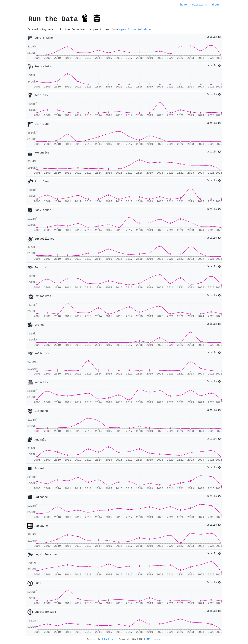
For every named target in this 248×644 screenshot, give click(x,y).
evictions (199, 5)
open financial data (135, 30)
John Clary (108, 639)
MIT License (154, 639)
